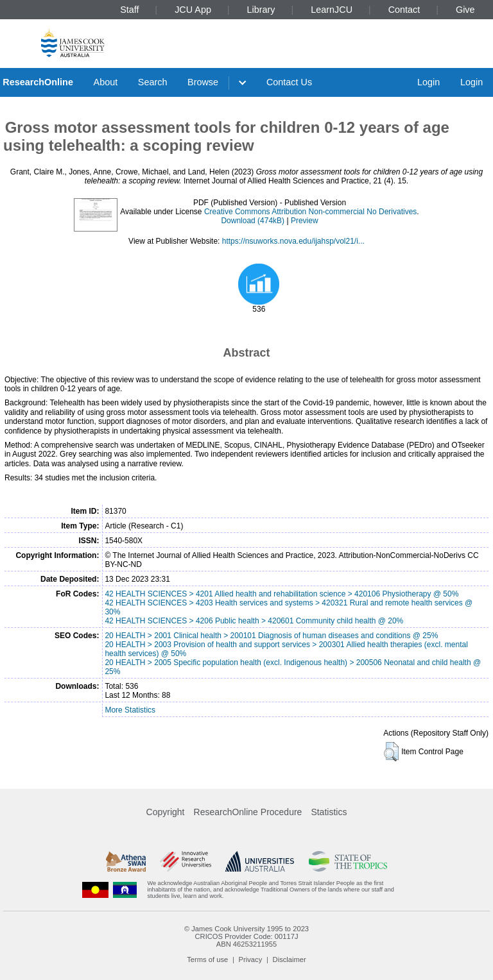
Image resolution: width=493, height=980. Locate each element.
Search (153, 82)
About (106, 82)
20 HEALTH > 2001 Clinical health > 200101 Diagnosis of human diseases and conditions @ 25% (271, 636)
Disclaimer (290, 959)
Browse (203, 82)
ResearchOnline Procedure (248, 812)
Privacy (251, 959)
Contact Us (289, 82)
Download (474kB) (253, 221)
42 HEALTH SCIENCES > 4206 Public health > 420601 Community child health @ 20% (254, 621)
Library (261, 10)
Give (465, 10)
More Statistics (130, 710)
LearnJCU (332, 10)
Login (428, 82)
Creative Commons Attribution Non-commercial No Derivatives (310, 212)
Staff (129, 10)
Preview (305, 221)
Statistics (329, 812)
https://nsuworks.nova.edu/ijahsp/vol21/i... (293, 241)
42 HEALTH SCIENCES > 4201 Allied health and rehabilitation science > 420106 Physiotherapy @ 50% (281, 594)
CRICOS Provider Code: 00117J (246, 936)
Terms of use (207, 959)
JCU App (193, 10)
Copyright (166, 812)
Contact (404, 10)
